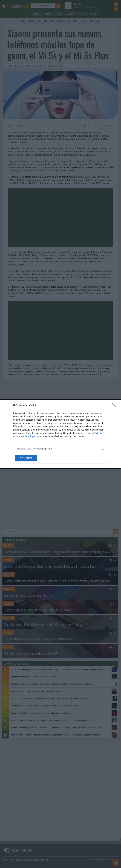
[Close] (115, 406)
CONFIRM (30, 458)
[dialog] (60, 434)
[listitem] (60, 448)
